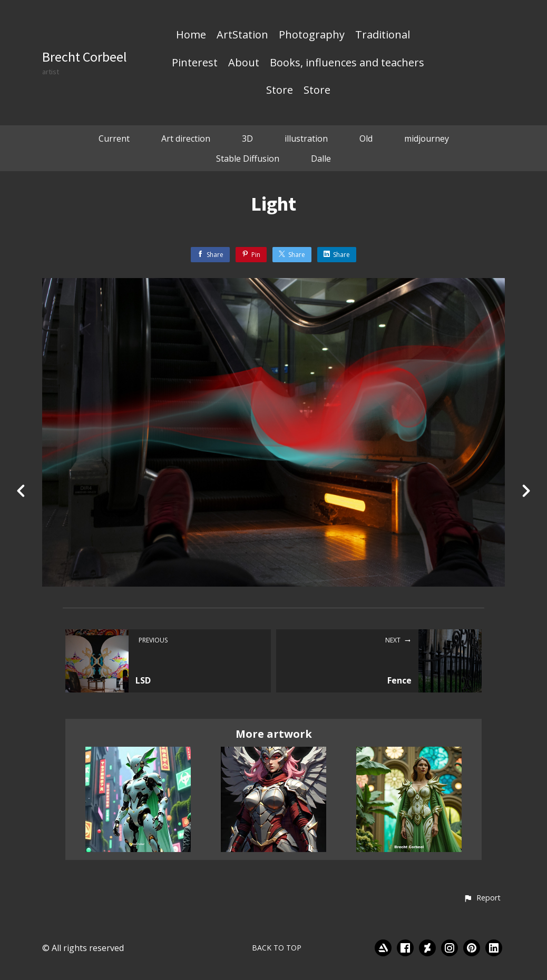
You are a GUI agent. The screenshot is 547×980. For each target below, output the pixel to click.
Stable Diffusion (248, 159)
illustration (306, 138)
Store (280, 91)
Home (191, 35)
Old (366, 138)
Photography (312, 35)
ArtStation (242, 35)
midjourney (427, 138)
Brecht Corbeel (85, 57)
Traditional (383, 35)
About (244, 63)
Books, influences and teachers (347, 63)
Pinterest (195, 63)
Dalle (321, 159)
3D (247, 138)
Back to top (277, 948)
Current (114, 138)
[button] (482, 898)
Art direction (186, 138)
